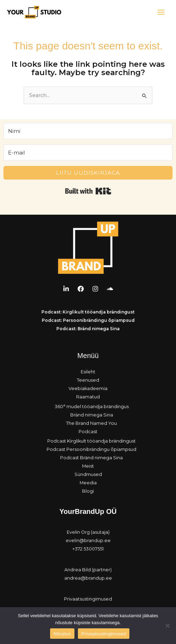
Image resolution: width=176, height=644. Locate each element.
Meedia (88, 483)
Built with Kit (88, 191)
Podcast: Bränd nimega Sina (88, 329)
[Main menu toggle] (161, 12)
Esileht (88, 372)
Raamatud (88, 397)
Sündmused (88, 474)
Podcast (88, 432)
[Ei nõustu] (167, 626)
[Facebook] (81, 289)
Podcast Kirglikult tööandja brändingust (91, 441)
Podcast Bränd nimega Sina (91, 458)
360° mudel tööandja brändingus (92, 407)
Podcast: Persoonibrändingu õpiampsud (88, 320)
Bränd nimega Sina (92, 415)
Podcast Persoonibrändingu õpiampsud (91, 449)
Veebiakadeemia (88, 388)
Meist (88, 466)
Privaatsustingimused (88, 599)
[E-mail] (88, 153)
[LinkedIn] (66, 289)
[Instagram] (95, 289)
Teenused (88, 380)
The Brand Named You (91, 423)
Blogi (88, 491)
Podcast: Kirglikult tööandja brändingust (88, 312)
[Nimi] (88, 131)
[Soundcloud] (110, 289)
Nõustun (62, 634)
